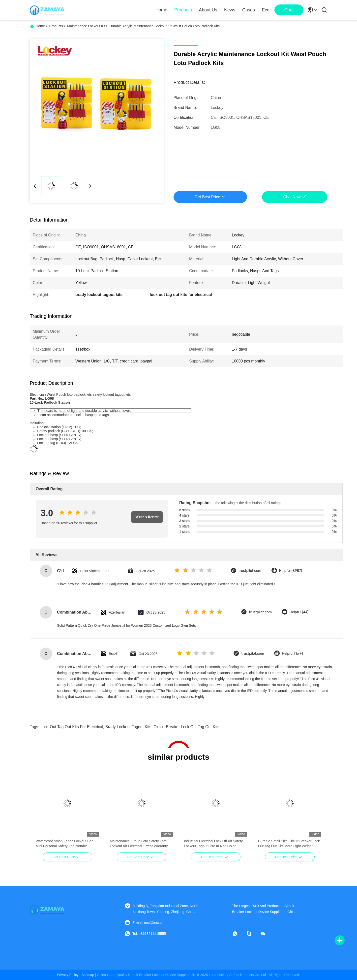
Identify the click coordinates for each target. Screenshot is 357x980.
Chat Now (292, 197)
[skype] (252, 934)
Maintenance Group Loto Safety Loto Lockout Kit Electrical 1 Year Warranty (139, 844)
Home (161, 10)
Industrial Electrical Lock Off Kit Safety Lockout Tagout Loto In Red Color (213, 844)
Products (183, 10)
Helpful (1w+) (292, 654)
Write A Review (147, 517)
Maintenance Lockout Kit (86, 26)
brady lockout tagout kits (128, 727)
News (230, 10)
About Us (208, 10)
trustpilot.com (250, 571)
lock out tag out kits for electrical (72, 727)
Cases (249, 10)
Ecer (266, 10)
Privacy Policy (68, 975)
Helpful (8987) (291, 571)
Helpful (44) (299, 612)
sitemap (88, 975)
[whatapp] (238, 934)
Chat (289, 10)
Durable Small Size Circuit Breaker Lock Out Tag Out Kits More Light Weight (289, 844)
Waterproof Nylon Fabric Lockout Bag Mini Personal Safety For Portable (65, 844)
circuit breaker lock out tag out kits (186, 727)
